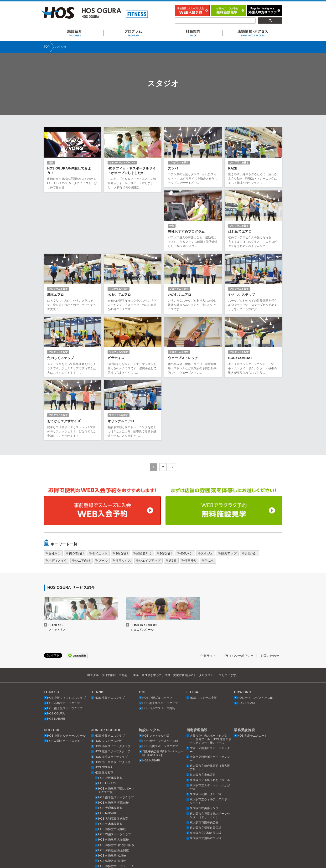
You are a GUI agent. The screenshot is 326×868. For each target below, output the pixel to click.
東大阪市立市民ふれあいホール (210, 721)
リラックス (123, 502)
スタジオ (207, 495)
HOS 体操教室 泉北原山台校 (116, 786)
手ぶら (209, 502)
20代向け (166, 495)
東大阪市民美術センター (206, 750)
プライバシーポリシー (238, 597)
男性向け (251, 495)
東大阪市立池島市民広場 (206, 780)
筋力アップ (229, 495)
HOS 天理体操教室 (110, 749)
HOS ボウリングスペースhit (255, 639)
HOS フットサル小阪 (203, 639)
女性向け (55, 495)
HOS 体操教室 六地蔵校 (114, 781)
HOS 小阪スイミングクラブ (112, 687)
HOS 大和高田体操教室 (113, 760)
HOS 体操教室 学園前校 (114, 744)
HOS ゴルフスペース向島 (159, 649)
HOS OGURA (56, 655)
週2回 (173, 502)
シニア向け (83, 502)
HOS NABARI (56, 660)
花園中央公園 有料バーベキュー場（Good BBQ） (163, 694)
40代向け (187, 495)
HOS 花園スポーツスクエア (65, 682)
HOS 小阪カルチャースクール (66, 677)
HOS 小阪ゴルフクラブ (157, 639)
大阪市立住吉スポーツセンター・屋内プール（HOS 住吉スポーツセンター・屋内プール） (210, 680)
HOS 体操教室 (104, 714)
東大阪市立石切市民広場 (206, 774)
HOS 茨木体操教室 (110, 765)
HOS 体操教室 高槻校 (112, 770)
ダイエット (100, 495)
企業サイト (208, 597)
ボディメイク (58, 502)
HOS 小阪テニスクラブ (110, 639)
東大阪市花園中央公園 (204, 764)
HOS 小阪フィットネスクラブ (66, 639)
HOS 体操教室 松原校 (112, 797)
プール (103, 502)
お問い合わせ (270, 597)
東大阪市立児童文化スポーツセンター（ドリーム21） (210, 757)
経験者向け (144, 495)
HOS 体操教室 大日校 (112, 802)
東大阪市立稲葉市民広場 (206, 769)
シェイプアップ (150, 502)
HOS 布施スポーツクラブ (64, 644)
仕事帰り (191, 502)
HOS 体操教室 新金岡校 (114, 791)
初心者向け (76, 495)
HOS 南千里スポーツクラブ (65, 649)
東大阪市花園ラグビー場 (206, 735)
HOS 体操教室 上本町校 (114, 834)
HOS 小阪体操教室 (110, 719)
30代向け (122, 495)
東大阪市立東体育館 (203, 716)
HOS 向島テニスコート (252, 677)
